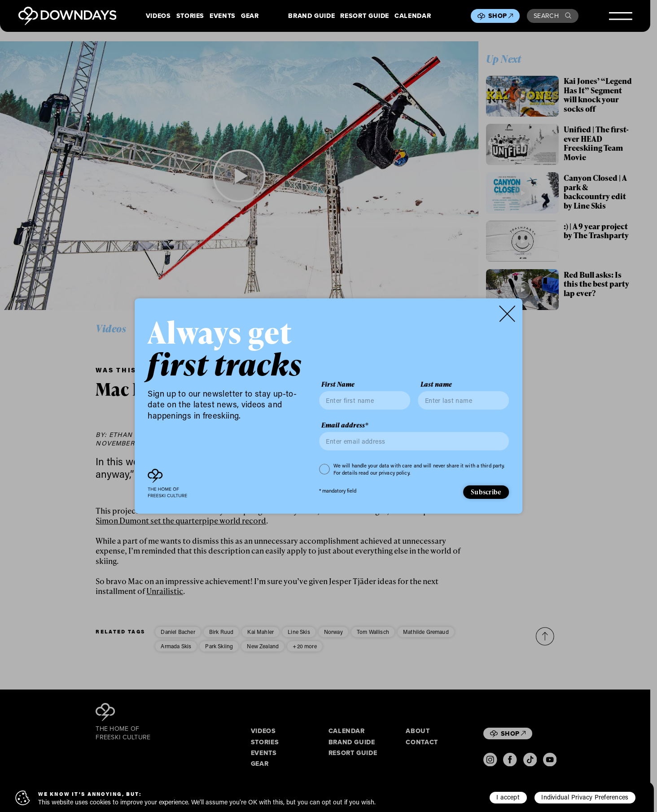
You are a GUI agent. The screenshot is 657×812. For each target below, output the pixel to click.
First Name (338, 384)
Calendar (413, 16)
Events (223, 16)
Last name (436, 384)
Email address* (345, 425)
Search (552, 16)
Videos (158, 16)
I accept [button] (508, 797)
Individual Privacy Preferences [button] (585, 797)
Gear (250, 16)
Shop (501, 16)
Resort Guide (365, 16)
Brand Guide (311, 16)
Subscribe (486, 492)
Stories (190, 16)
